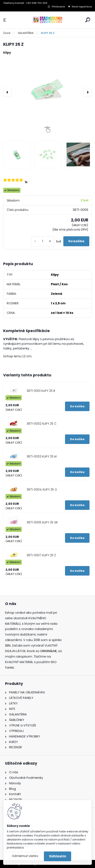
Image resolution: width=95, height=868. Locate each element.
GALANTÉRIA (26, 33)
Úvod (7, 33)
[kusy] (43, 241)
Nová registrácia (82, 7)
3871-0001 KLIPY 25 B (41, 391)
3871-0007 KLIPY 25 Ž (41, 555)
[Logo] (47, 20)
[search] (88, 20)
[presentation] (7, 92)
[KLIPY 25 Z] (47, 92)
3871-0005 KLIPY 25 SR (42, 522)
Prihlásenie (58, 7)
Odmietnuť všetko (25, 856)
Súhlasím (58, 856)
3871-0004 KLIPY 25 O (42, 490)
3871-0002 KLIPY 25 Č (42, 424)
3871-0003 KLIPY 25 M (42, 457)
